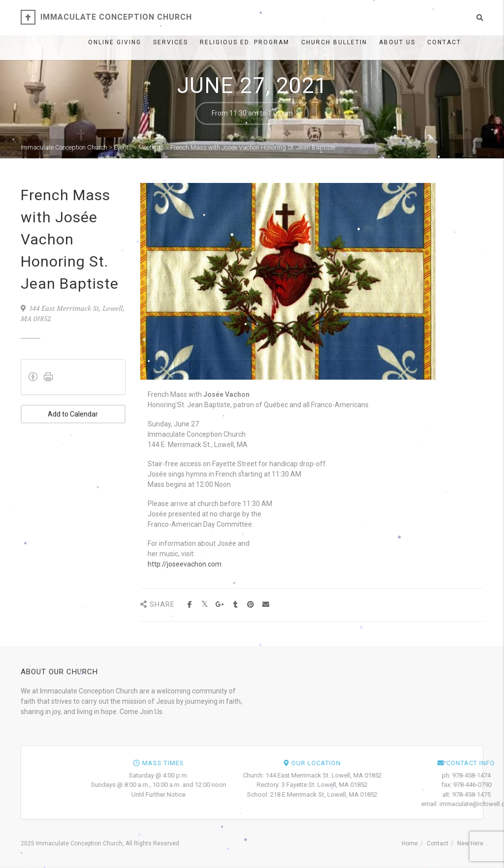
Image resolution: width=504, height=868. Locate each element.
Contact (444, 42)
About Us (397, 42)
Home (410, 843)
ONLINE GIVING (115, 42)
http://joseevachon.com (185, 564)
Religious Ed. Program (245, 42)
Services (171, 42)
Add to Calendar (73, 414)
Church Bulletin (334, 42)
